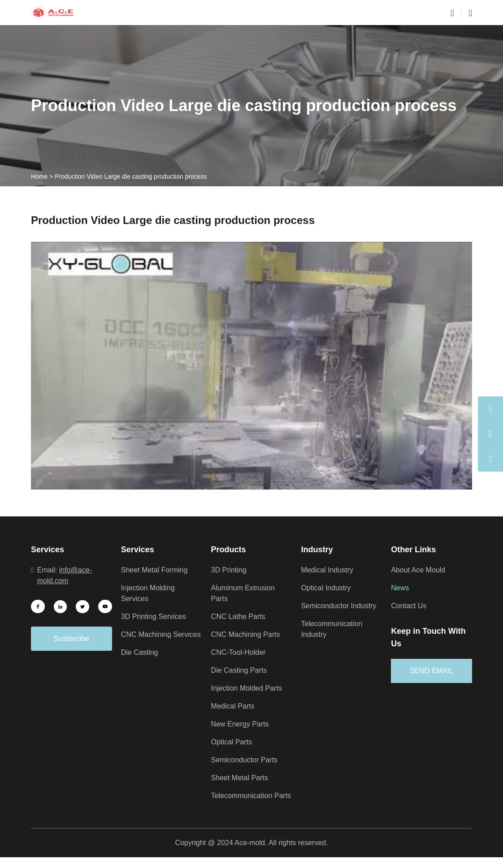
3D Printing (230, 570)
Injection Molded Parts (249, 688)
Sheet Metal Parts (241, 778)
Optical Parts (233, 742)
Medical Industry (329, 570)
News (400, 588)
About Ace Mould (421, 570)
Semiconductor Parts (247, 760)
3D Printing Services (156, 617)
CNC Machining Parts (248, 635)
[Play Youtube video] (251, 366)
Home (39, 176)
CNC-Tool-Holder (241, 653)
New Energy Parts (242, 724)
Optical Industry (328, 588)
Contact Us (410, 606)
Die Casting (141, 663)
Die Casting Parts (241, 670)
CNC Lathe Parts (240, 617)
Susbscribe (72, 639)
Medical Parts (234, 706)
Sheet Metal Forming (156, 570)
